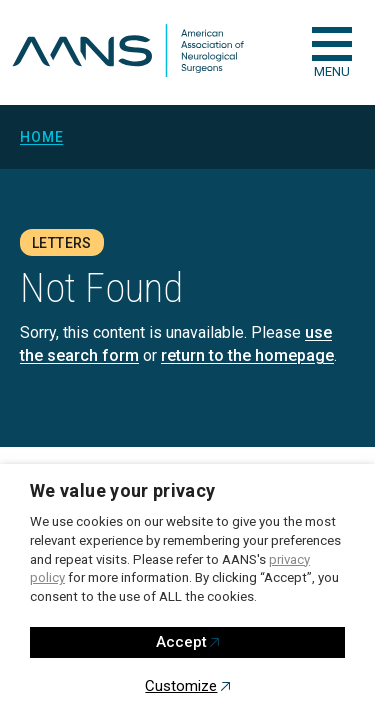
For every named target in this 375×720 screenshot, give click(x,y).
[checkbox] (332, 44)
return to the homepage (247, 355)
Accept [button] (181, 642)
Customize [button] (181, 686)
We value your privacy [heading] (123, 490)
